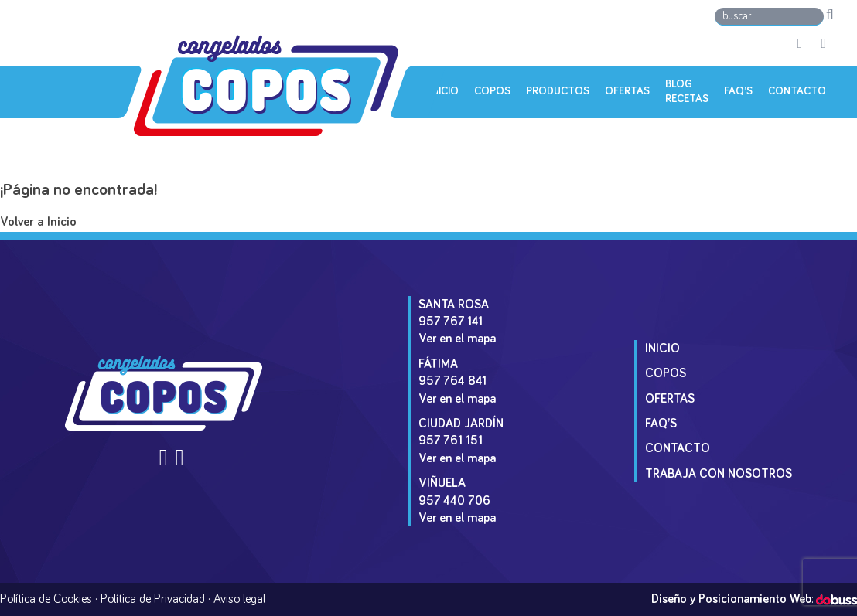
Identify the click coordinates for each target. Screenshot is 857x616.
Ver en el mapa (457, 339)
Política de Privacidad (153, 599)
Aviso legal (239, 599)
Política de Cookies (46, 599)
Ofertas (627, 91)
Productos (558, 91)
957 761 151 (451, 441)
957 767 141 (451, 322)
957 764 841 (452, 381)
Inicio (444, 91)
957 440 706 (454, 501)
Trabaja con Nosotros (719, 474)
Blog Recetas (687, 92)
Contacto (797, 91)
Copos (492, 91)
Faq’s (738, 91)
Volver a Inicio (38, 222)
